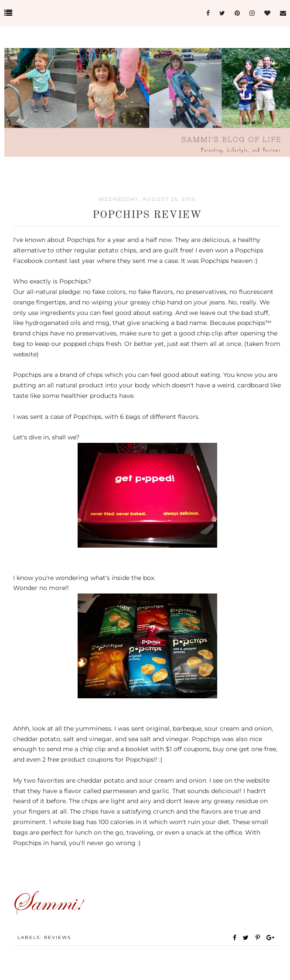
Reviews (58, 937)
